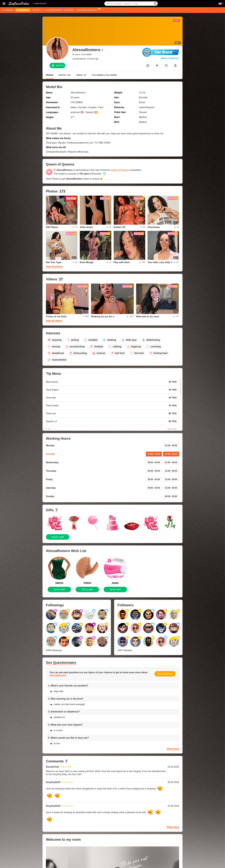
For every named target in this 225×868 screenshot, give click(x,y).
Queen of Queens (120, 170)
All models (8, 10)
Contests (69, 10)
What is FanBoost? (170, 58)
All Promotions (54, 10)
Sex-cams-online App (88, 10)
